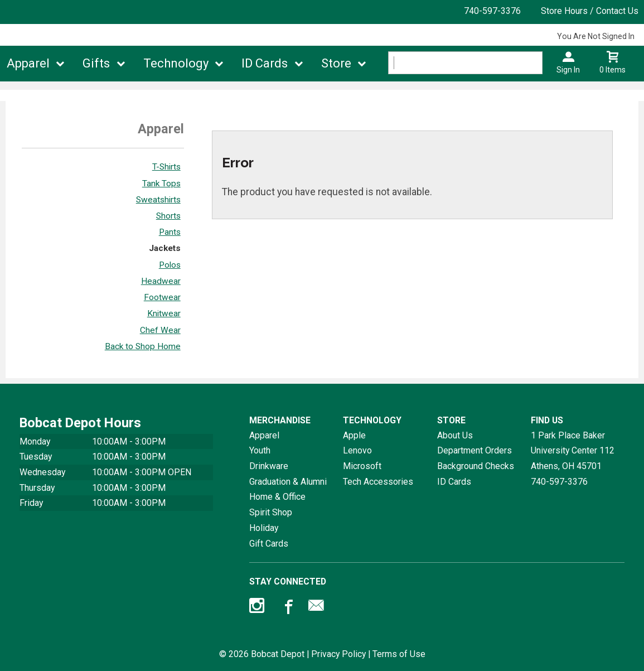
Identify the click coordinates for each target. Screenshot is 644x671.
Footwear (162, 297)
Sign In (568, 70)
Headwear (161, 281)
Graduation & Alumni (288, 482)
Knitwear (164, 313)
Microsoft (362, 466)
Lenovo (357, 450)
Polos (170, 265)
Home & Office (277, 497)
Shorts (168, 216)
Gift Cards (269, 544)
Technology (176, 63)
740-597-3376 (492, 11)
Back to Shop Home (143, 346)
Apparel (28, 63)
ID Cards (265, 63)
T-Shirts (166, 167)
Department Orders (474, 450)
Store (336, 63)
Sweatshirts (158, 200)
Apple (354, 435)
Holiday (264, 528)
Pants (170, 232)
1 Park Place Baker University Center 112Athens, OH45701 (573, 451)
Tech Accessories (378, 482)
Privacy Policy (338, 654)
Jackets (165, 248)
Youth (260, 450)
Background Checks (476, 466)
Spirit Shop (271, 512)
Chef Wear (160, 330)
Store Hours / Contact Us (590, 11)
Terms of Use (399, 654)
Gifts (96, 63)
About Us (455, 435)
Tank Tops (161, 184)
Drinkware (269, 466)
